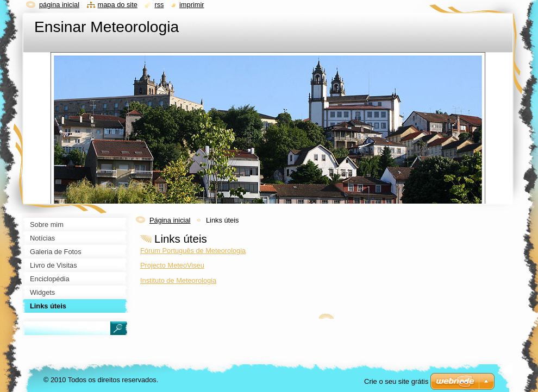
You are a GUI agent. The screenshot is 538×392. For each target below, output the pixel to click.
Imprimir (192, 5)
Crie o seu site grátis (396, 381)
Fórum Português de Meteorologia (193, 251)
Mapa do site (118, 5)
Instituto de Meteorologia (178, 280)
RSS (159, 5)
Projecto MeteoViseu (172, 265)
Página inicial (170, 220)
